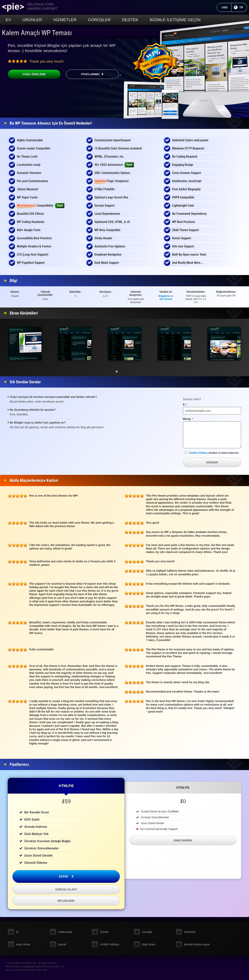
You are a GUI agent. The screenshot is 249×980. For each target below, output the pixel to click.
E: (190, 404)
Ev (8, 20)
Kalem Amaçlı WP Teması (37, 33)
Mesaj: (193, 419)
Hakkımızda (65, 932)
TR (243, 7)
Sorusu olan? (66, 889)
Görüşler (99, 20)
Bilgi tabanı (149, 944)
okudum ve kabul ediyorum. (212, 453)
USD (227, 7)
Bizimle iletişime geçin (175, 20)
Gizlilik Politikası (199, 453)
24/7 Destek (166, 299)
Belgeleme (164, 296)
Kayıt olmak (23, 944)
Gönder (212, 462)
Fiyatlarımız (90, 74)
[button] (117, 372)
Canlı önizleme (27, 74)
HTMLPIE (66, 786)
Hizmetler (65, 20)
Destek (130, 20)
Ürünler (32, 20)
